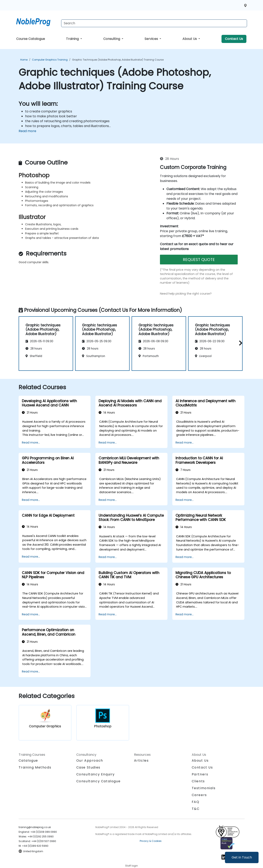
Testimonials (204, 788)
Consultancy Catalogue (98, 781)
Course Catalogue (31, 39)
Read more (27, 131)
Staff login (131, 866)
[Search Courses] (154, 23)
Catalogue (28, 761)
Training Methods (35, 767)
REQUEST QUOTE (199, 260)
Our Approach (90, 761)
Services (152, 39)
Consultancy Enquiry (96, 774)
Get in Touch (242, 857)
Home (24, 60)
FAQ (196, 802)
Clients (198, 781)
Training (73, 39)
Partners (200, 774)
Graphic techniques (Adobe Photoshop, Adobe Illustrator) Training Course (118, 60)
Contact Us (234, 39)
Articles (141, 761)
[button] (240, 343)
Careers (199, 795)
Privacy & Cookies (151, 841)
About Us (190, 39)
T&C (196, 809)
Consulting (112, 39)
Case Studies (88, 767)
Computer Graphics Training (50, 60)
